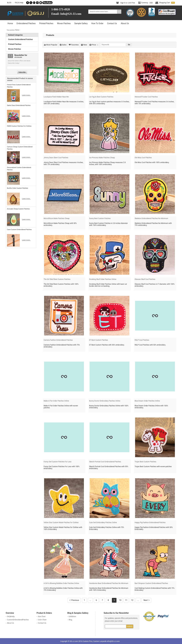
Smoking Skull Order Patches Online (103, 279)
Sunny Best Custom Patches (100, 218)
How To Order (97, 23)
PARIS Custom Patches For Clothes (19, 126)
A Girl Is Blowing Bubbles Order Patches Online (61, 583)
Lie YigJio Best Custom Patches (101, 97)
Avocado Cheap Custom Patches (18, 209)
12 (132, 600)
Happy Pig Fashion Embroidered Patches (150, 523)
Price (94, 45)
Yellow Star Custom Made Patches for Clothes (61, 523)
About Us (125, 23)
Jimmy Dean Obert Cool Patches (56, 158)
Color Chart (42, 620)
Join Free (131, 3)
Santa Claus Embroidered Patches (19, 105)
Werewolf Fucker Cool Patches (146, 97)
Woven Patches (64, 23)
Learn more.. (26, 95)
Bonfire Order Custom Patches (17, 188)
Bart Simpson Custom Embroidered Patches (151, 583)
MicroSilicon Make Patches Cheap (57, 218)
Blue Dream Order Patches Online (147, 401)
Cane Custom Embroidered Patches (19, 230)
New (84, 45)
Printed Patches (46, 23)
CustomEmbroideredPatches (18, 620)
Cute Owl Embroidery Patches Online (103, 523)
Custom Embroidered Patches (20, 39)
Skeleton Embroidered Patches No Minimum (151, 218)
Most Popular (51, 45)
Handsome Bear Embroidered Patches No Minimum (109, 583)
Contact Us (112, 23)
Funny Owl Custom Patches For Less (58, 462)
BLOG (9, 3)
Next (146, 600)
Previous (74, 600)
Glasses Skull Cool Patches (145, 279)
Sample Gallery (81, 23)
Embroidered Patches (26, 23)
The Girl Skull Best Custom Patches (57, 279)
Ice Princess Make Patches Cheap (102, 158)
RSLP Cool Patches (142, 340)
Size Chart (42, 616)
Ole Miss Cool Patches (143, 158)
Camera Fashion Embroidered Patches (58, 340)
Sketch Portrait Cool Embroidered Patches (105, 462)
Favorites (74, 45)
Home (10, 23)
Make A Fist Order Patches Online (56, 401)
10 (120, 600)
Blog (70, 620)
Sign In (123, 3)
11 (126, 600)
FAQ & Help (19, 3)
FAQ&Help (11, 616)
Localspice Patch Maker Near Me (56, 97)
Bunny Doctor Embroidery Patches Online (105, 401)
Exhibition (72, 616)
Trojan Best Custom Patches (145, 462)
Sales (63, 45)
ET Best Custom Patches (99, 340)
